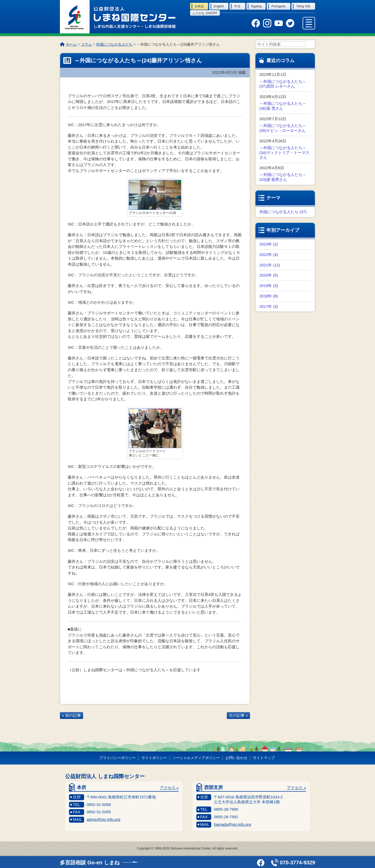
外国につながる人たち (114, 44)
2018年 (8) (269, 296)
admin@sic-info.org (104, 820)
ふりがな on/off (205, 13)
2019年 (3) (269, 286)
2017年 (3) (269, 307)
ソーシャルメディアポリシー (196, 758)
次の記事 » (238, 716)
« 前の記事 (71, 716)
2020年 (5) (269, 275)
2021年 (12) (270, 265)
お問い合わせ (236, 758)
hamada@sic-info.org (232, 825)
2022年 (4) (269, 255)
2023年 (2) (269, 244)
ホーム (71, 44)
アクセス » (169, 788)
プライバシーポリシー (117, 758)
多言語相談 (90, 863)
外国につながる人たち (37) (283, 212)
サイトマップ (264, 758)
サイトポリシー (154, 758)
